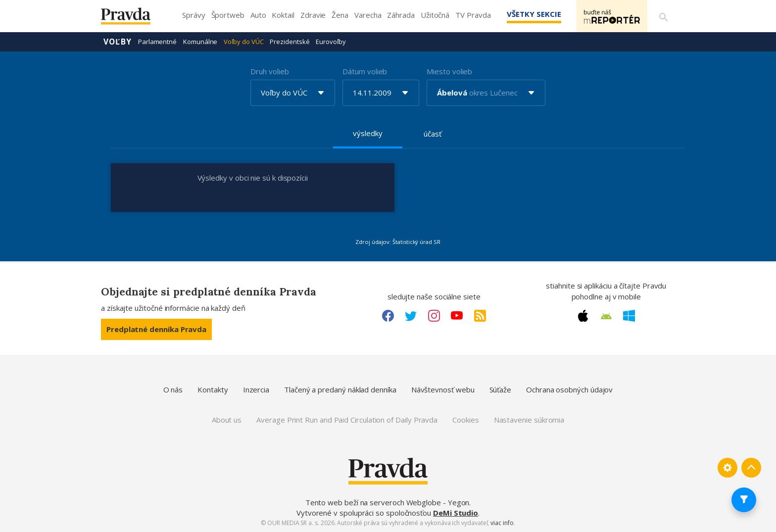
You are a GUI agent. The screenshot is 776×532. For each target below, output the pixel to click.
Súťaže (501, 389)
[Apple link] (583, 316)
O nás (173, 389)
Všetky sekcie (531, 14)
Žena (340, 15)
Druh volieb (269, 71)
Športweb (228, 15)
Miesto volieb (449, 71)
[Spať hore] (751, 468)
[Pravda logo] (133, 19)
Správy (194, 15)
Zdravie (313, 15)
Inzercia (256, 389)
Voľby (118, 42)
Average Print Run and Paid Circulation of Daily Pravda (347, 420)
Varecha (368, 15)
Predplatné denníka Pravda (156, 329)
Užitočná (435, 15)
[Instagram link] (434, 316)
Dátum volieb (365, 71)
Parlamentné (157, 42)
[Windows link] (629, 316)
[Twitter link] (411, 316)
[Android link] (606, 316)
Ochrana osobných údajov (569, 389)
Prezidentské (290, 42)
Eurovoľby (331, 42)
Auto (258, 15)
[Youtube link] (457, 316)
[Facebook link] (388, 316)
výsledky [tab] (367, 133)
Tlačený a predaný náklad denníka (340, 389)
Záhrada (401, 15)
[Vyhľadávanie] (663, 16)
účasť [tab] (433, 134)
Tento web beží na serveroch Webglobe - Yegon (388, 502)
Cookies (465, 420)
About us (227, 420)
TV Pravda (473, 15)
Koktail (283, 15)
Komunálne (200, 42)
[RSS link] (480, 316)
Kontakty (213, 389)
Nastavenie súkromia (529, 420)
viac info (502, 523)
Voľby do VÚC (243, 42)
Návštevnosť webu (443, 389)
